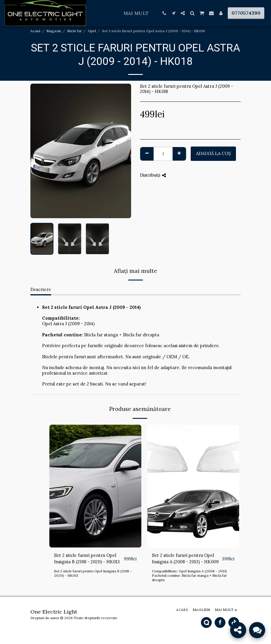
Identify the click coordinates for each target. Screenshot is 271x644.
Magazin (54, 31)
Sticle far (74, 31)
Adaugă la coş (213, 153)
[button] (164, 13)
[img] (95, 486)
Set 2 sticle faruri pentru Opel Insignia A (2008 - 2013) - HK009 (185, 559)
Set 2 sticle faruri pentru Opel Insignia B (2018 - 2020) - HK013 (87, 559)
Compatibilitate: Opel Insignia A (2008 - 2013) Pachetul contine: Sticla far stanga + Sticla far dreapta (189, 575)
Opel (92, 31)
